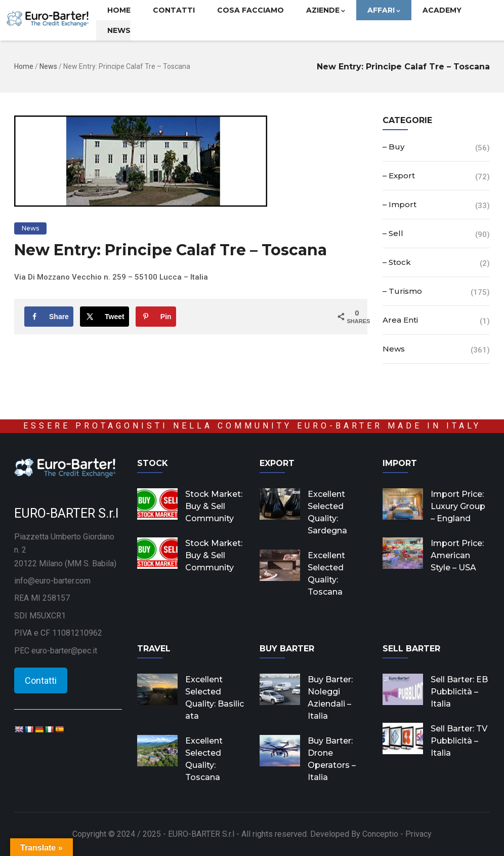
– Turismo (402, 291)
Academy (442, 10)
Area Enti (400, 320)
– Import (400, 204)
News (119, 30)
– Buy (393, 147)
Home (119, 10)
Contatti (174, 10)
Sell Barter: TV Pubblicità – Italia (459, 741)
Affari (384, 10)
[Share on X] (104, 317)
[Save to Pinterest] (156, 317)
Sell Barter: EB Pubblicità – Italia (459, 692)
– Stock (397, 262)
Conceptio (380, 834)
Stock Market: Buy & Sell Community (214, 506)
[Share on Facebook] (49, 317)
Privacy (418, 834)
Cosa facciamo (250, 10)
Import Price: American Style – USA (457, 555)
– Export (399, 176)
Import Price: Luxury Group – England (458, 506)
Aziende (326, 10)
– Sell (393, 233)
